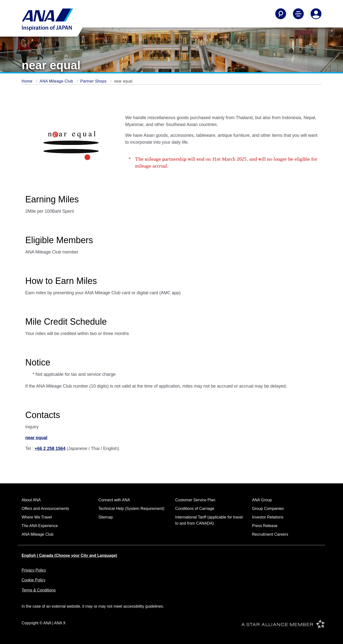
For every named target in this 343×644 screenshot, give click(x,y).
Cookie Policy (33, 580)
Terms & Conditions (39, 590)
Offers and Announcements (45, 509)
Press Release (265, 526)
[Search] (281, 14)
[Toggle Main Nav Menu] (298, 14)
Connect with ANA (114, 500)
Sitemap (106, 517)
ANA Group (262, 500)
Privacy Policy (34, 570)
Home (28, 81)
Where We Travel (37, 517)
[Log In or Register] (316, 14)
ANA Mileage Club (57, 81)
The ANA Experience (40, 526)
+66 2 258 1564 (50, 448)
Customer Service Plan (195, 500)
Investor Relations (268, 517)
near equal (36, 438)
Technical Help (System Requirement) (131, 509)
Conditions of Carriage (195, 509)
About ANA (31, 500)
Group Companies (268, 509)
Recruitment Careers (270, 534)
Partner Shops (94, 81)
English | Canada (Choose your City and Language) (69, 555)
